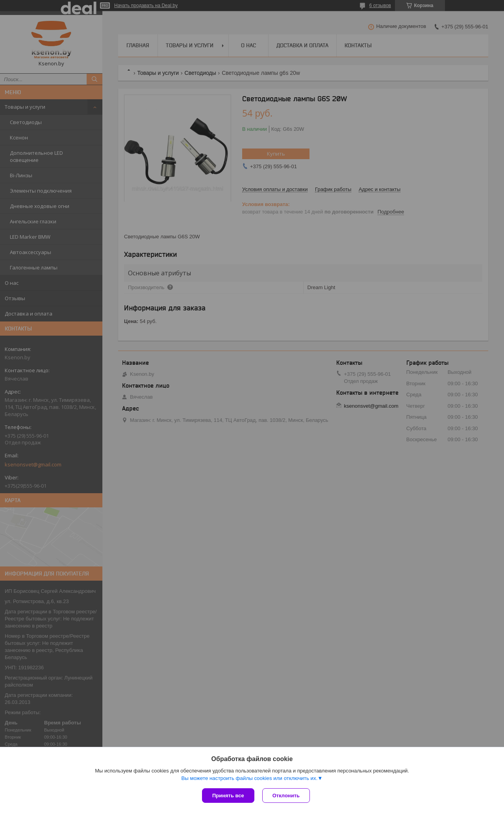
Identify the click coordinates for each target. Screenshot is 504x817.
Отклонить (286, 796)
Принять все (228, 796)
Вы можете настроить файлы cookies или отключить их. (249, 778)
